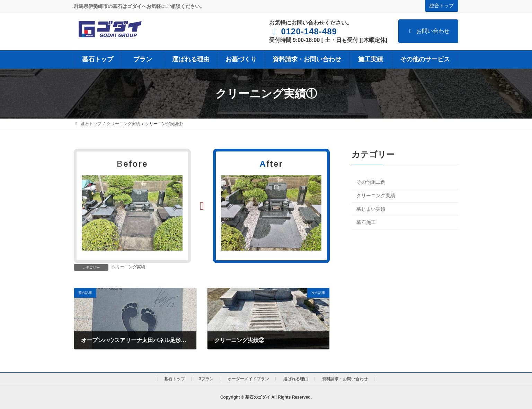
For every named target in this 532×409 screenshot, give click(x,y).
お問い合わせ (428, 31)
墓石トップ (175, 379)
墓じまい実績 (371, 209)
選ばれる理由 (296, 379)
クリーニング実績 (128, 267)
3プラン (206, 379)
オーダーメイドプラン (248, 379)
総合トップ (442, 6)
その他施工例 (371, 182)
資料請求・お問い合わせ (345, 379)
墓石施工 (366, 222)
